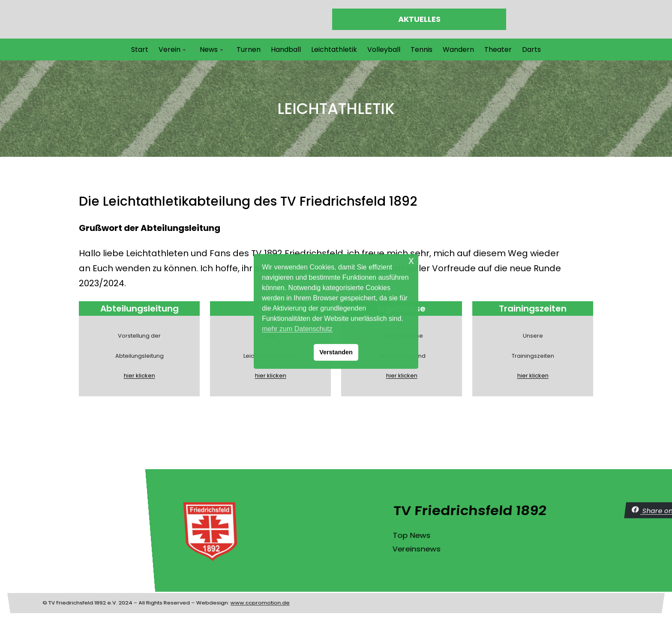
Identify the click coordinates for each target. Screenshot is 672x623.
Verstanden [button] (336, 352)
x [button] (411, 260)
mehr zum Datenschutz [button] (297, 329)
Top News (640, 539)
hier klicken (88, 376)
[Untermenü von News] (222, 50)
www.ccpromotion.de (262, 577)
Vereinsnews (643, 547)
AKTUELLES (419, 19)
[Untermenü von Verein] (184, 50)
